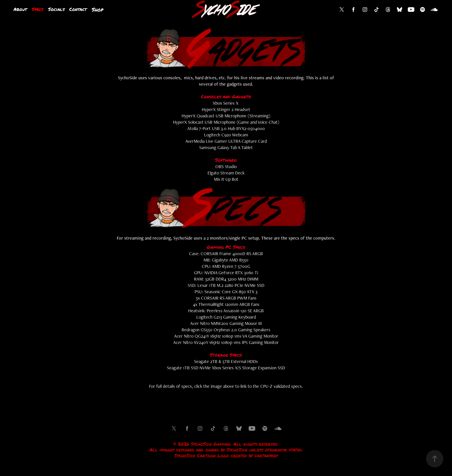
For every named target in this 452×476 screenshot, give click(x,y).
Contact (78, 9)
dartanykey (266, 456)
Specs (37, 9)
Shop (97, 10)
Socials (56, 9)
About (20, 9)
